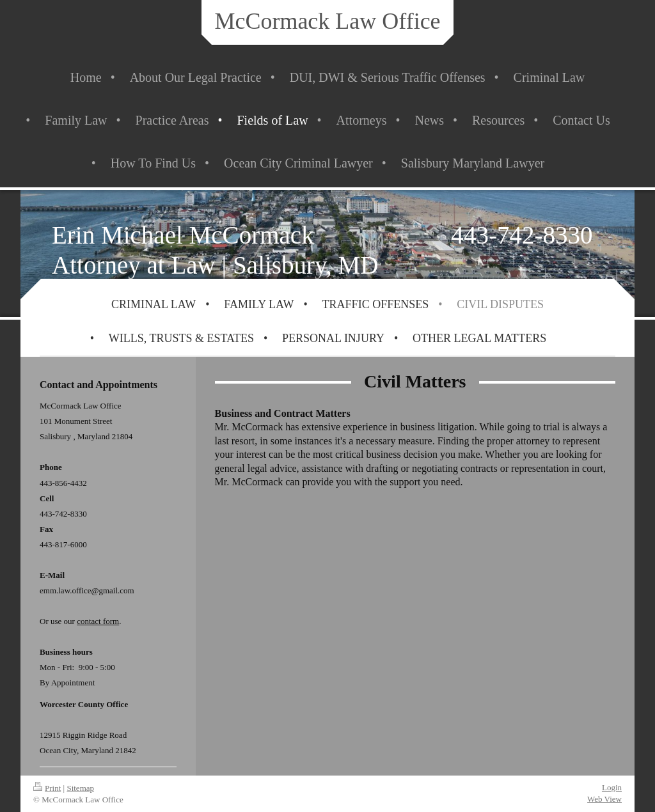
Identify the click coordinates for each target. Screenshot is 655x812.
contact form (98, 621)
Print (47, 788)
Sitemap (80, 788)
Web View (604, 799)
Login (612, 787)
